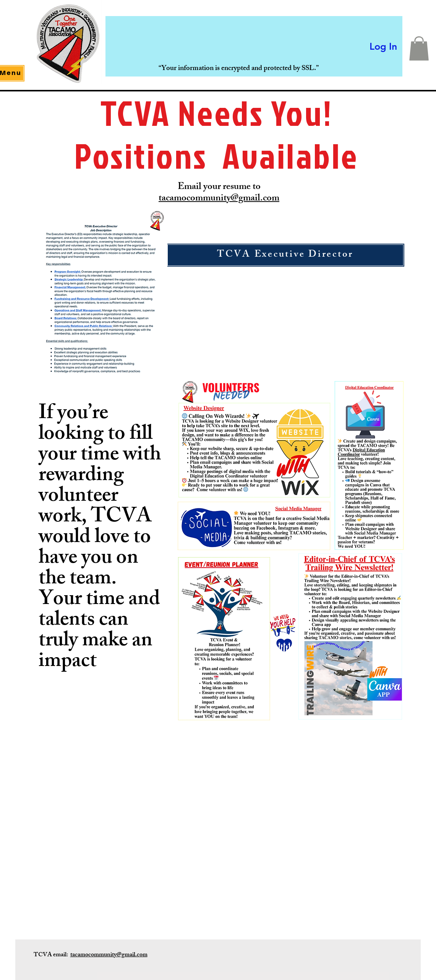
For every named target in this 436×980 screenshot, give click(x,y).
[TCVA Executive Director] (285, 255)
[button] (419, 48)
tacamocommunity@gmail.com (219, 199)
